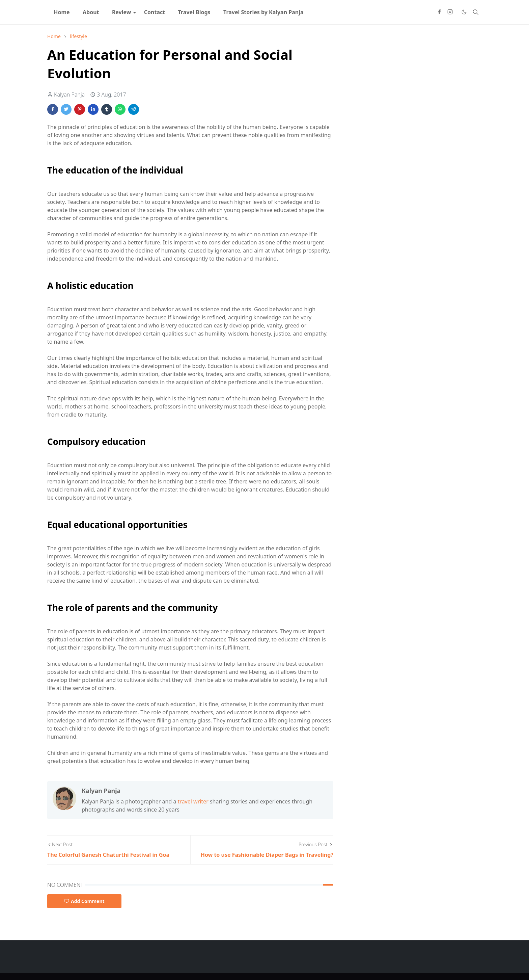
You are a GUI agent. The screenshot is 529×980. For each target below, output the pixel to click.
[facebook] (439, 12)
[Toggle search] (476, 12)
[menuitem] (62, 12)
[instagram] (450, 12)
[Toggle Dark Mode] (464, 12)
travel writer (193, 801)
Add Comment (84, 901)
